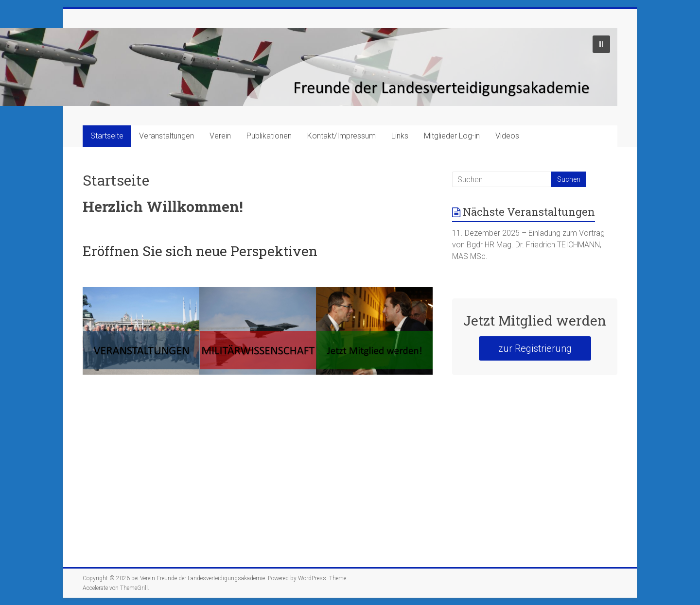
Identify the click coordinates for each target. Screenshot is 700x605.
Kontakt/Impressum (341, 136)
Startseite (107, 136)
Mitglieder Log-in (452, 136)
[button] (601, 44)
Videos (507, 136)
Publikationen (269, 136)
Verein (220, 136)
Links (400, 136)
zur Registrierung (535, 348)
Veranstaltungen (166, 136)
